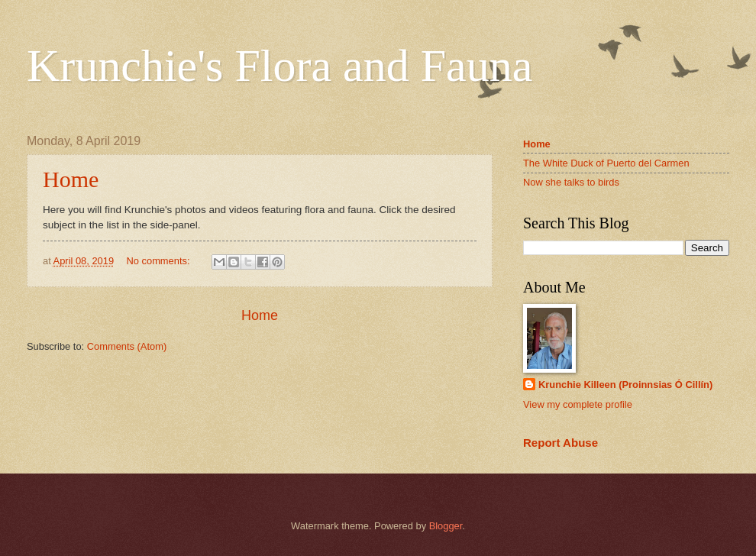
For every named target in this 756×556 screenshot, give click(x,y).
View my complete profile (578, 404)
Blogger (446, 526)
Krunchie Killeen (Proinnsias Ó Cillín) (625, 385)
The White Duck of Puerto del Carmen (606, 163)
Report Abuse (561, 443)
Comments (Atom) (127, 346)
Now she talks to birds (571, 182)
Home (71, 179)
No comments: (160, 261)
